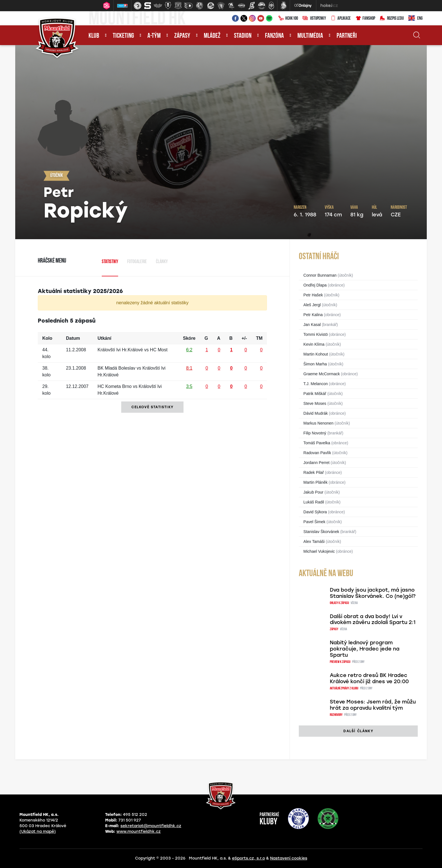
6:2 (189, 350)
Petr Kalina (313, 315)
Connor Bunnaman (320, 275)
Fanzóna (274, 36)
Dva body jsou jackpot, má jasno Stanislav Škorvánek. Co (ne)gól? (373, 593)
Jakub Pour (313, 492)
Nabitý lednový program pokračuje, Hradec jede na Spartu (365, 649)
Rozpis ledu (392, 19)
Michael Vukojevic (319, 551)
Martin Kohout (316, 354)
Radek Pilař (313, 472)
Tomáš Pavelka (317, 443)
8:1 (189, 368)
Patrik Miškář (315, 394)
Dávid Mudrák (315, 413)
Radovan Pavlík (317, 453)
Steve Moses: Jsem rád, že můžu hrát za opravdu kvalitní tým (373, 705)
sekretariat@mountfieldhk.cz (151, 826)
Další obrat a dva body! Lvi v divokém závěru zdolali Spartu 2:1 (373, 620)
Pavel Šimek (314, 522)
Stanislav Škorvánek (321, 532)
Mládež (212, 36)
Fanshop (365, 19)
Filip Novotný (315, 433)
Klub (94, 36)
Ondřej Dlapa (315, 285)
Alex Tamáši (314, 541)
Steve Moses (315, 403)
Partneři (347, 36)
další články (358, 731)
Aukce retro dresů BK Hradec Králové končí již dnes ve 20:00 (369, 678)
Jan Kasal (312, 325)
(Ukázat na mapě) (38, 832)
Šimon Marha (315, 364)
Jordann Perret (316, 463)
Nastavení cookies (289, 858)
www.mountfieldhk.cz (139, 832)
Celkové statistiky (152, 407)
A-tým (154, 36)
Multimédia (310, 36)
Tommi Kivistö (315, 334)
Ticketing (123, 36)
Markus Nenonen (318, 423)
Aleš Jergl (312, 305)
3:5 (189, 386)
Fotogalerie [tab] (137, 262)
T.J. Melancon (315, 384)
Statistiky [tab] (110, 262)
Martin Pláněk (315, 482)
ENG (415, 19)
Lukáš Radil (314, 502)
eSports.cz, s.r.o (248, 858)
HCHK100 (288, 19)
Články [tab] (162, 262)
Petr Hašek (313, 295)
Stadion (243, 36)
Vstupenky (314, 19)
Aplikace (341, 19)
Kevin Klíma (314, 344)
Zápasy (182, 36)
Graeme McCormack (321, 374)
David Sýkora (315, 512)
